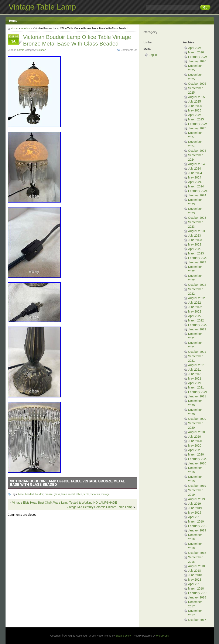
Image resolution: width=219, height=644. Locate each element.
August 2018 (197, 566)
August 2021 (197, 365)
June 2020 (195, 441)
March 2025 (196, 119)
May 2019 (195, 513)
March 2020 (196, 454)
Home (13, 21)
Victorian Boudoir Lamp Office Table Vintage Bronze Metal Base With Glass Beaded (68, 483)
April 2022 (195, 316)
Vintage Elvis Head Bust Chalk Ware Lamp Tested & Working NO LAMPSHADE (65, 503)
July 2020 (195, 437)
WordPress (162, 636)
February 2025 (198, 124)
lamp (64, 494)
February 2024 (198, 191)
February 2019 (198, 526)
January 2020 (197, 463)
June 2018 (195, 575)
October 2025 (197, 84)
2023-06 (13, 40)
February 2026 (198, 57)
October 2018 (197, 553)
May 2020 (195, 446)
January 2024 (197, 195)
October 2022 (197, 285)
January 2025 (197, 128)
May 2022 (195, 311)
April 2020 (195, 450)
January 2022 (197, 329)
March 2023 (196, 253)
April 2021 (195, 383)
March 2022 (196, 320)
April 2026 (195, 48)
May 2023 (195, 244)
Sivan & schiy (123, 636)
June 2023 (195, 240)
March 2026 (196, 52)
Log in (153, 55)
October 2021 (197, 352)
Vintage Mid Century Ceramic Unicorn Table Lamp (100, 507)
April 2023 (195, 249)
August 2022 (197, 298)
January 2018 (197, 597)
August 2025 (197, 97)
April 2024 (195, 182)
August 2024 (197, 164)
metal (71, 494)
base (21, 494)
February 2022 (198, 325)
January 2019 (197, 530)
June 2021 (195, 374)
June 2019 (195, 508)
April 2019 (195, 517)
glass (57, 494)
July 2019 (195, 504)
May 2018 (195, 580)
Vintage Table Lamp (42, 7)
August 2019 (197, 499)
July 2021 (195, 370)
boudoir (39, 494)
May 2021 (195, 378)
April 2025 (195, 115)
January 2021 (197, 396)
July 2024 (195, 168)
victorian (25, 29)
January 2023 (197, 262)
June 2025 (195, 106)
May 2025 (195, 110)
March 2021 (196, 387)
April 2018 (195, 584)
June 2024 (195, 173)
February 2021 (198, 392)
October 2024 (197, 151)
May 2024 (195, 177)
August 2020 (197, 432)
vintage (105, 494)
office (79, 494)
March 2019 (196, 521)
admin (21, 50)
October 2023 (197, 218)
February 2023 (198, 258)
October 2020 (197, 419)
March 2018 (196, 588)
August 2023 (197, 231)
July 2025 (195, 101)
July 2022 (195, 303)
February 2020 (198, 459)
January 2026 (197, 61)
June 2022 (195, 307)
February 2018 (198, 593)
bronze (49, 494)
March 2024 (196, 186)
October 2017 (197, 620)
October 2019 (197, 486)
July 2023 (195, 236)
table (86, 494)
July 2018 (195, 571)
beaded (29, 494)
